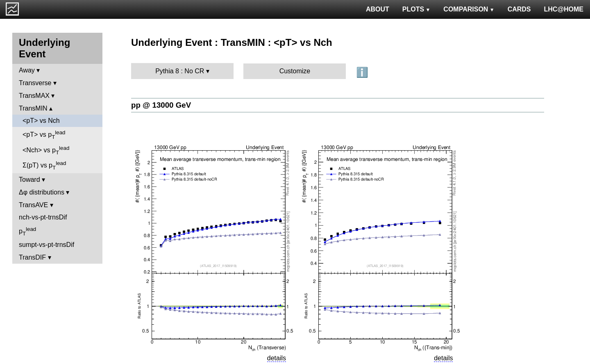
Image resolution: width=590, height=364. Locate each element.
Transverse (35, 83)
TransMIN (33, 108)
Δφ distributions (42, 192)
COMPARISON (469, 9)
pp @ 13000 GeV (161, 105)
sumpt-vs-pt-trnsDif (47, 245)
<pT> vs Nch (41, 121)
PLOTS (416, 9)
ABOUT (378, 9)
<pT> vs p (44, 135)
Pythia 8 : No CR (180, 71)
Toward (29, 180)
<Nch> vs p (46, 150)
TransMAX (34, 96)
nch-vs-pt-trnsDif (43, 217)
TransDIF (32, 257)
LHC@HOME (564, 9)
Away (27, 70)
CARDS (519, 9)
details (277, 358)
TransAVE (33, 205)
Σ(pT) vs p (44, 165)
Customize (295, 71)
